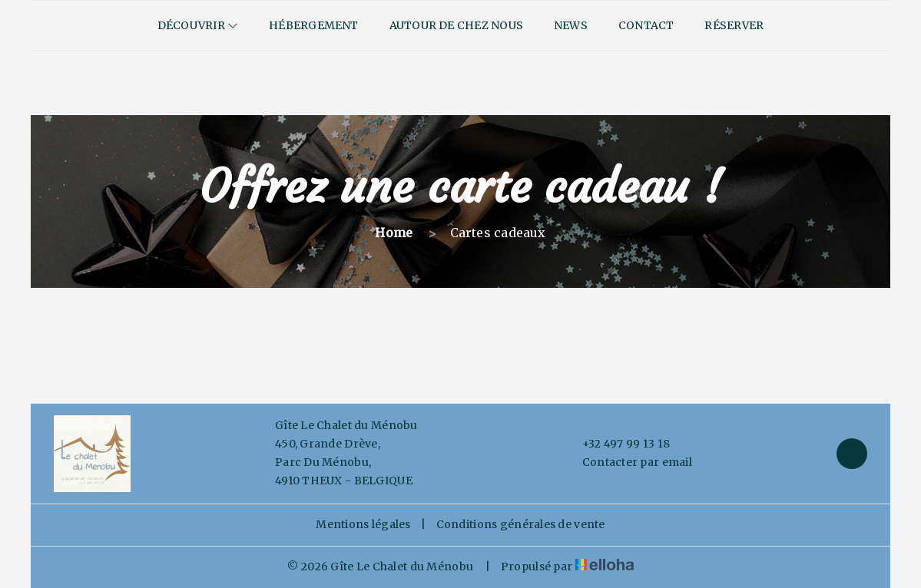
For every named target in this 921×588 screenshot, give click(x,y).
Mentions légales (363, 524)
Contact (646, 25)
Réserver (734, 25)
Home (394, 233)
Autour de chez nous (456, 25)
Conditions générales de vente (521, 524)
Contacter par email (628, 462)
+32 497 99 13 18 (617, 444)
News (571, 25)
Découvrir (198, 25)
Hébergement (313, 25)
